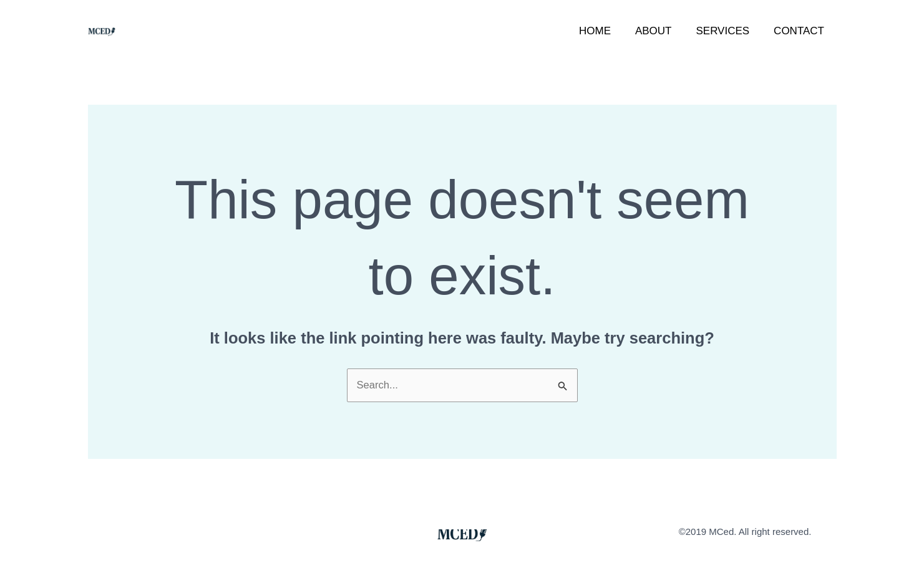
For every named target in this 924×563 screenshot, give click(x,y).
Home (605, 31)
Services (727, 31)
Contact (801, 31)
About (661, 31)
